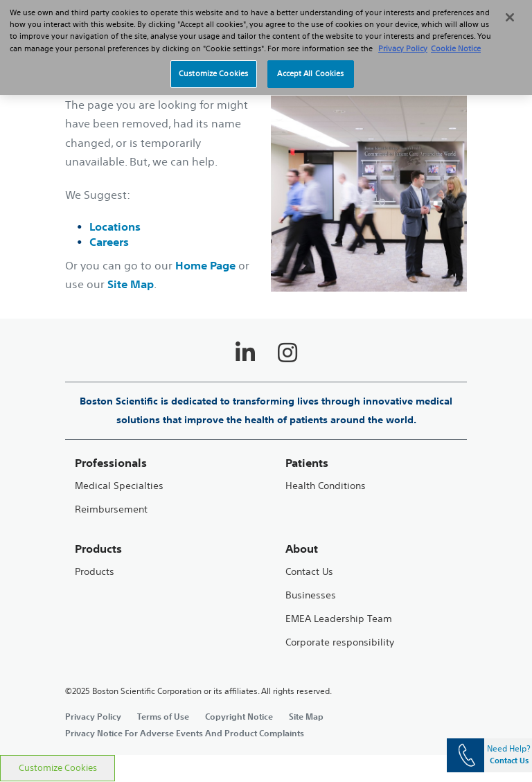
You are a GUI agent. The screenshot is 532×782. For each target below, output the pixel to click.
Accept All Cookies (310, 65)
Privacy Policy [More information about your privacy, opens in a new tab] (403, 39)
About (302, 549)
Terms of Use (163, 716)
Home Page (205, 265)
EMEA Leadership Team (339, 619)
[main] (266, 400)
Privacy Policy (93, 716)
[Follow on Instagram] (287, 353)
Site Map (131, 284)
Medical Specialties (119, 486)
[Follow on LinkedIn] (245, 353)
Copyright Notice (239, 716)
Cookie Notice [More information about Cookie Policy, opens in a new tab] (456, 39)
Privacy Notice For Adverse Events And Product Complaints (185, 733)
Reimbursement (111, 509)
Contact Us (309, 572)
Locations (115, 226)
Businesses (311, 595)
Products (95, 572)
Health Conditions (326, 486)
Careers (109, 242)
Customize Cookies (58, 768)
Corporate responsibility (340, 642)
